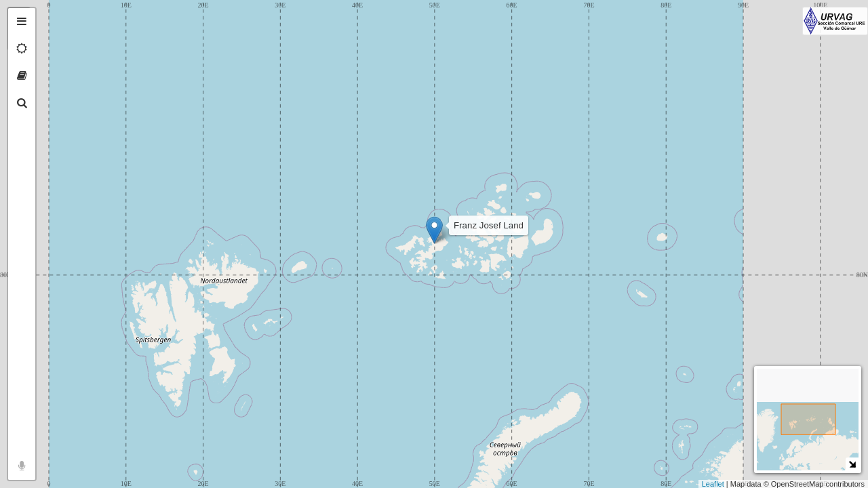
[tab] (22, 22)
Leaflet (713, 484)
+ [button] (53, 18)
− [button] (53, 39)
